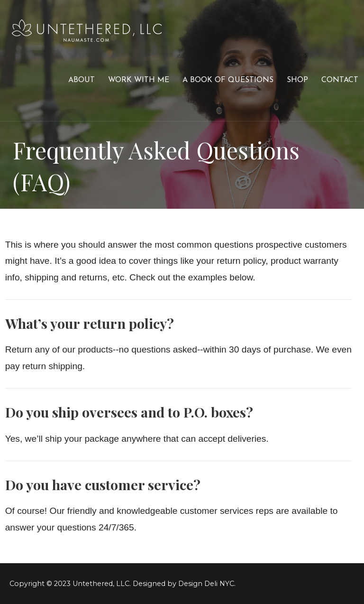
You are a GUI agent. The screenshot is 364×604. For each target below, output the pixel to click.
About (82, 80)
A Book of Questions (228, 80)
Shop (297, 80)
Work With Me (139, 80)
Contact (340, 80)
